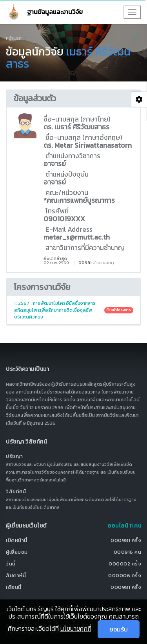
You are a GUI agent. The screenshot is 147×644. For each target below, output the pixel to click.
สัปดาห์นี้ (16, 575)
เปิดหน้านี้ (17, 540)
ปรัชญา (15, 456)
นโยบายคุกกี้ (76, 628)
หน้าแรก (14, 38)
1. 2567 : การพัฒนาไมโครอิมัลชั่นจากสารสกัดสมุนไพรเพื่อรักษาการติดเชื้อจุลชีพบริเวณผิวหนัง (74, 310)
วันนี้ (11, 564)
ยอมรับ (119, 629)
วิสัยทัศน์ (16, 491)
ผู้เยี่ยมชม (17, 552)
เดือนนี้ (14, 587)
